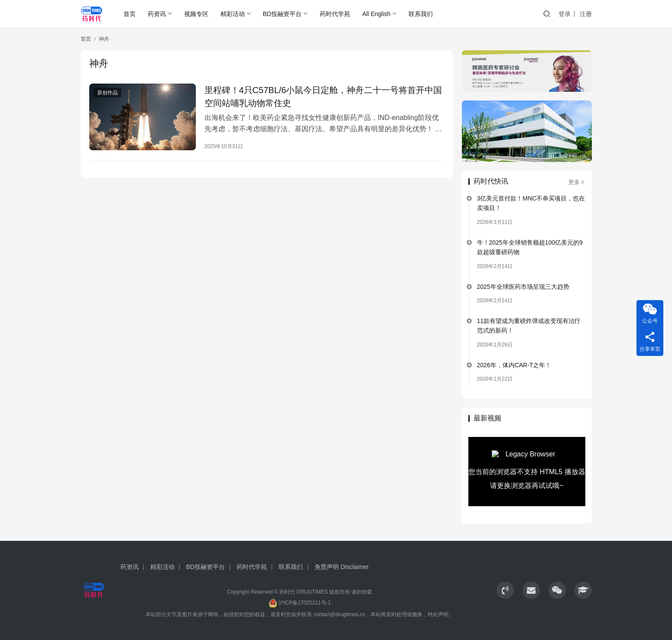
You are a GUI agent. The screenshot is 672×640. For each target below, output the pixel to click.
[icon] (505, 590)
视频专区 (196, 14)
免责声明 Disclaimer (342, 567)
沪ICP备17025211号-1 (305, 603)
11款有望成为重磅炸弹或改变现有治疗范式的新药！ (529, 326)
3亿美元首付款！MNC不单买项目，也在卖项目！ (531, 203)
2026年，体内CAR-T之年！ (514, 365)
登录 (565, 14)
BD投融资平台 (282, 14)
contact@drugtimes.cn (339, 614)
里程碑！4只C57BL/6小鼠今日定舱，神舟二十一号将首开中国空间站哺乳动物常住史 (323, 97)
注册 (586, 14)
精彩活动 (233, 14)
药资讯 (157, 14)
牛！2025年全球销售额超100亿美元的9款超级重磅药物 (530, 247)
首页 (130, 14)
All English (376, 14)
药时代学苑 (335, 14)
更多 (577, 182)
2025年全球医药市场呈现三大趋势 (523, 287)
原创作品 (107, 93)
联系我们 (421, 14)
